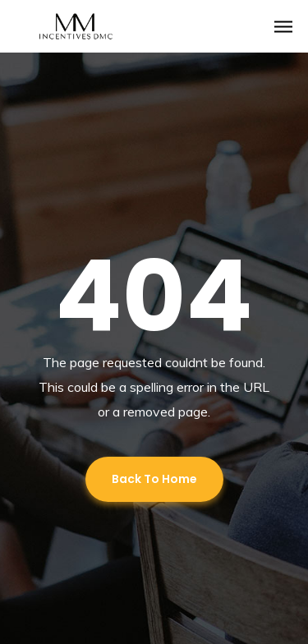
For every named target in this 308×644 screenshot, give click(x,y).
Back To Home (154, 479)
